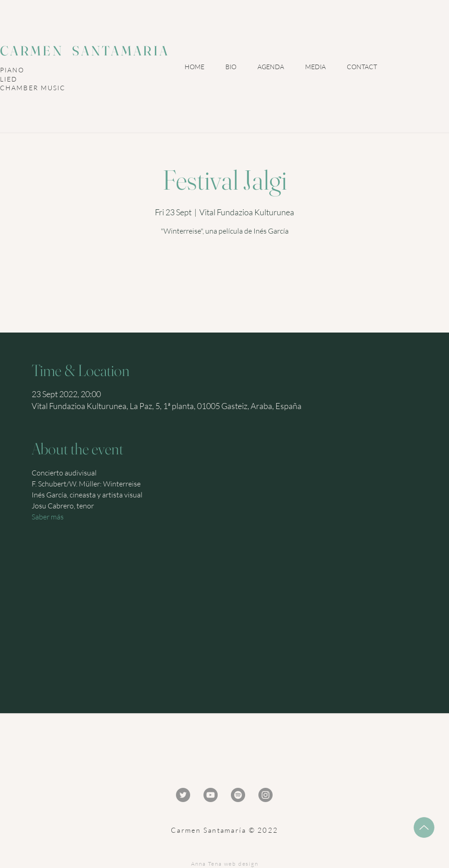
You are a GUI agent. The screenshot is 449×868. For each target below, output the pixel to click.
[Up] (424, 827)
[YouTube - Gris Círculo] (211, 795)
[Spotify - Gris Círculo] (238, 795)
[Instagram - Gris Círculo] (266, 795)
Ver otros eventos (225, 293)
